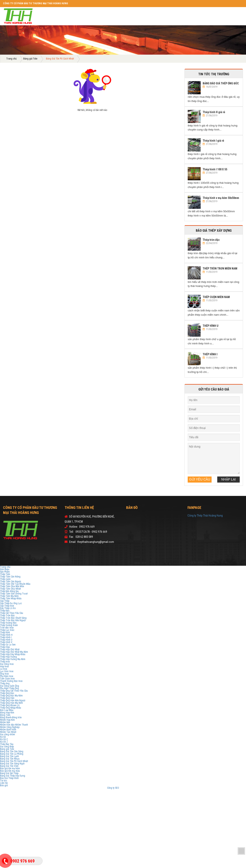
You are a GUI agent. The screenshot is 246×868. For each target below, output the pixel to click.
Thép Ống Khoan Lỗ (10, 705)
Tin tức (4, 781)
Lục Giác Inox (7, 671)
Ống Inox (4, 674)
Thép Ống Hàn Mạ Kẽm (11, 703)
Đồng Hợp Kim (7, 713)
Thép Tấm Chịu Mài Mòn (12, 586)
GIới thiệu (5, 569)
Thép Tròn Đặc (7, 615)
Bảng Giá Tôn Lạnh (9, 756)
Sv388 (123, 788)
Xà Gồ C (4, 739)
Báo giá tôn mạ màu (10, 771)
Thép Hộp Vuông (8, 657)
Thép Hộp (5, 647)
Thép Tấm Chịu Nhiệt (10, 589)
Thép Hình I (6, 637)
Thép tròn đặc (211, 240)
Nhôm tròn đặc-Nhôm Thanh (14, 725)
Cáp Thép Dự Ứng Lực (11, 603)
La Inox (4, 669)
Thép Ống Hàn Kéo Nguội (13, 700)
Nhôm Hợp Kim (7, 720)
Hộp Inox (4, 666)
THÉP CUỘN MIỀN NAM (216, 297)
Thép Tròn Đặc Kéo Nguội (13, 620)
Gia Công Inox (7, 664)
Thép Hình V (6, 642)
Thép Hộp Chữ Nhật (10, 649)
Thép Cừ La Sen (8, 645)
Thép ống (5, 683)
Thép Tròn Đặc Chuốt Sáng (13, 618)
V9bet (129, 788)
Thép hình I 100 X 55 (215, 169)
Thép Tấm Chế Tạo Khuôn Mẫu (15, 584)
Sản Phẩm (5, 572)
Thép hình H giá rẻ (214, 112)
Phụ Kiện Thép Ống (9, 688)
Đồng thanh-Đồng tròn (11, 717)
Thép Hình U (6, 640)
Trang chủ (11, 59)
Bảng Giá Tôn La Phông (12, 754)
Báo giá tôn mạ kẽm (10, 768)
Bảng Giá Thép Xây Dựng (13, 776)
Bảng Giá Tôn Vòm (9, 766)
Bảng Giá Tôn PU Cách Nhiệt (14, 761)
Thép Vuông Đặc (8, 623)
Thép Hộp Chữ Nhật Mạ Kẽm (14, 652)
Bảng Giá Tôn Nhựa (10, 759)
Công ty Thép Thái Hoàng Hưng (205, 516)
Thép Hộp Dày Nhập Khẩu (13, 654)
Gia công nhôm (7, 734)
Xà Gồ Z (4, 742)
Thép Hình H (6, 635)
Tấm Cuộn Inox (7, 679)
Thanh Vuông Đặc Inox (11, 681)
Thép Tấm (5, 574)
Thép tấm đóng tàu (9, 591)
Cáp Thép (5, 601)
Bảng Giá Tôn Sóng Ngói (12, 764)
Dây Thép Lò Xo (8, 608)
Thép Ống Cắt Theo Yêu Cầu (14, 691)
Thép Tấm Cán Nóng (10, 577)
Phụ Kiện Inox (7, 676)
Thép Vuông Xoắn (9, 625)
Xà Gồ (3, 737)
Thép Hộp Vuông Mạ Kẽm (13, 659)
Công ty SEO (113, 788)
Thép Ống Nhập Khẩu (11, 708)
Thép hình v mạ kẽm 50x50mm (221, 198)
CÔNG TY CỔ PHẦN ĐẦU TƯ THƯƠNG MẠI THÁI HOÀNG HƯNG (36, 3)
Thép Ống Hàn (7, 698)
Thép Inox (5, 662)
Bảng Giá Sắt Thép (9, 773)
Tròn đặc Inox (7, 628)
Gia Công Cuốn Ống (10, 686)
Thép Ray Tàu (7, 744)
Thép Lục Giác (7, 630)
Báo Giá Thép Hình (9, 778)
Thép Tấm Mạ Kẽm (9, 596)
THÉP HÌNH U (211, 326)
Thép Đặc (5, 611)
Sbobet (136, 788)
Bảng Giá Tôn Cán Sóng (12, 751)
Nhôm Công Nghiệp (10, 727)
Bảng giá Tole (30, 59)
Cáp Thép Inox (7, 606)
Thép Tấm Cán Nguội (11, 581)
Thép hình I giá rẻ (213, 141)
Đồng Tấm (5, 715)
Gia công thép (7, 747)
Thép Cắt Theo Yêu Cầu (12, 613)
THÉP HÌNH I (210, 354)
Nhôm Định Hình (8, 730)
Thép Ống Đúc (7, 693)
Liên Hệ (4, 783)
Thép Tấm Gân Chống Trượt (14, 594)
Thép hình (5, 632)
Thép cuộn (5, 579)
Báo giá (4, 785)
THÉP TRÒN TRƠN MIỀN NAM (220, 268)
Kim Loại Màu (7, 710)
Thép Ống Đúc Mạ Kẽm (11, 696)
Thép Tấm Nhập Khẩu (11, 598)
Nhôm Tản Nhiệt (8, 732)
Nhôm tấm (5, 722)
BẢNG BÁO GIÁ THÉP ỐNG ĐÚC (221, 83)
